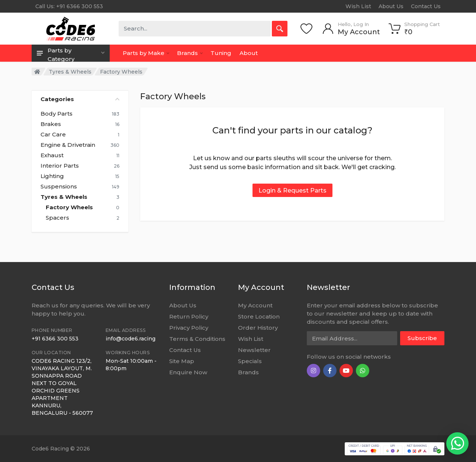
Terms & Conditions (197, 339)
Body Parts (57, 114)
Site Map (182, 361)
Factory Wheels (69, 207)
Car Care (53, 135)
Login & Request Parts (292, 190)
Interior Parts (60, 166)
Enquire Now (188, 372)
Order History (258, 328)
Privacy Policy (189, 328)
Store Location (259, 316)
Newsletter (254, 350)
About (249, 53)
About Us (391, 6)
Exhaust (52, 155)
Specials (250, 361)
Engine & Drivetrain (68, 145)
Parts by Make (146, 53)
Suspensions (59, 187)
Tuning (221, 53)
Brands (190, 53)
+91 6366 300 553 (55, 339)
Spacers (57, 218)
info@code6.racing (131, 339)
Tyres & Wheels (70, 72)
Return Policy (189, 316)
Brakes (51, 124)
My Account (255, 305)
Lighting (52, 176)
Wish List (358, 6)
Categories (80, 99)
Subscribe (422, 338)
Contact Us (426, 6)
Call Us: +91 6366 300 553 (69, 6)
